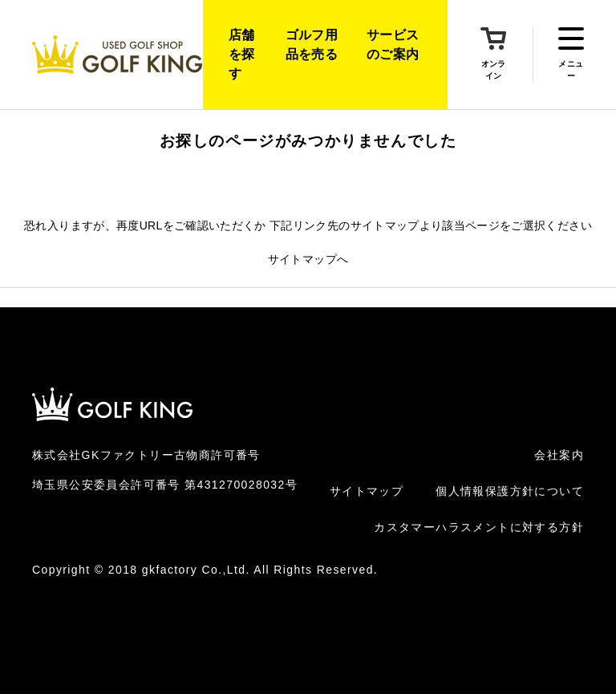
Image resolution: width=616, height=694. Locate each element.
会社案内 (559, 455)
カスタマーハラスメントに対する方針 (479, 527)
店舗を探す (242, 54)
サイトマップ (367, 491)
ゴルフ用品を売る (312, 45)
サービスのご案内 (393, 45)
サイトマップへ (308, 259)
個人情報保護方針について (510, 491)
